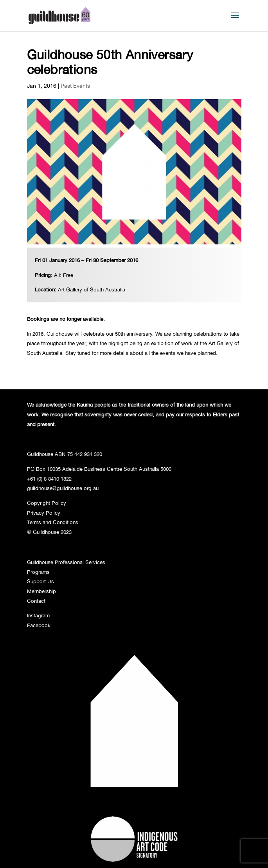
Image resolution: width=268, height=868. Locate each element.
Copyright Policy (47, 503)
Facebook (39, 625)
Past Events (75, 86)
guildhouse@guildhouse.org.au (63, 488)
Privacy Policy (44, 513)
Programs (38, 572)
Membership (41, 591)
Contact (36, 601)
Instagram (38, 615)
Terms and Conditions (53, 522)
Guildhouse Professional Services (66, 562)
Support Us (40, 581)
